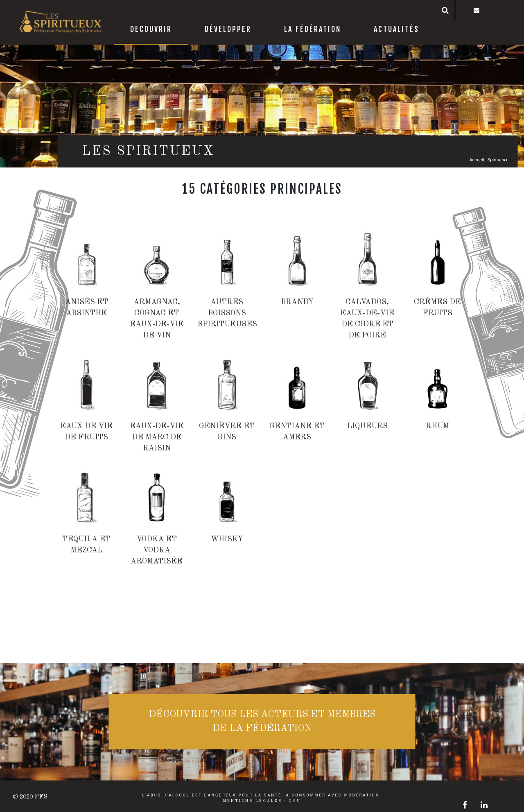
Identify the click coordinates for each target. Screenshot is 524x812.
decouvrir (151, 29)
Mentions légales (253, 801)
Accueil (477, 160)
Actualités (396, 29)
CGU (295, 801)
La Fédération (313, 29)
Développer (228, 29)
